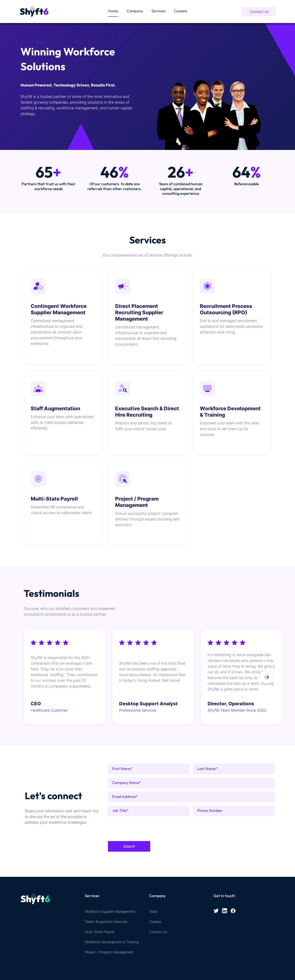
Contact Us (158, 932)
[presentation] (140, 828)
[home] (34, 12)
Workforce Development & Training (112, 942)
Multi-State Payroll (100, 932)
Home (113, 11)
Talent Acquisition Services (106, 922)
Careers (181, 11)
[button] (159, 11)
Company (135, 11)
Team (154, 911)
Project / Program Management (109, 952)
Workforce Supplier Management (110, 911)
